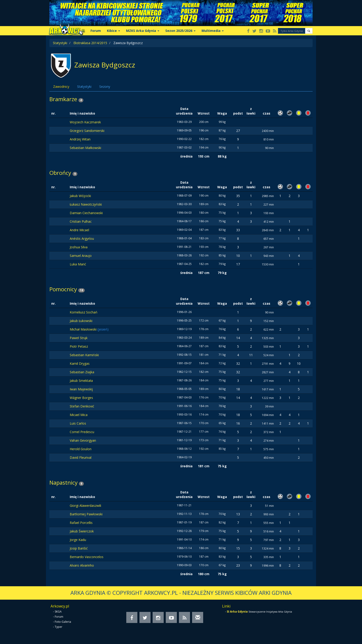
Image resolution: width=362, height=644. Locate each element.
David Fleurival (81, 457)
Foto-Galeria (63, 622)
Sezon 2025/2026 (180, 31)
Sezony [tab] (105, 87)
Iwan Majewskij (81, 389)
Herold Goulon (81, 449)
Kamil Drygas (80, 363)
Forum (96, 31)
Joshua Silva (79, 247)
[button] (309, 31)
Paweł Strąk (79, 338)
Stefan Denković (82, 406)
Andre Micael (79, 230)
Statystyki (60, 43)
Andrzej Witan (80, 139)
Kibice (113, 31)
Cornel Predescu (82, 432)
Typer (59, 627)
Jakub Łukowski (81, 321)
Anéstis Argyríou (82, 238)
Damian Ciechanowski (86, 213)
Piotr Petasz (79, 346)
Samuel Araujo (81, 256)
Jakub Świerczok (82, 531)
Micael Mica (79, 415)
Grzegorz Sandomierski (87, 131)
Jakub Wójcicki (80, 196)
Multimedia (213, 31)
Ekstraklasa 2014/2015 (90, 43)
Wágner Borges (81, 398)
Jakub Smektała (81, 381)
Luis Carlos (78, 423)
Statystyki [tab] (84, 87)
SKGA (58, 612)
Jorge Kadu (78, 540)
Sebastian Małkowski (85, 148)
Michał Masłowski (84, 329)
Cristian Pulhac (81, 221)
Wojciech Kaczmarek (85, 122)
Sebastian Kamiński (84, 355)
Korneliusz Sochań (84, 312)
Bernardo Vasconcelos (87, 557)
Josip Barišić (79, 548)
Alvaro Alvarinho (82, 565)
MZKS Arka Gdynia (143, 31)
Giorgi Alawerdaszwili (85, 506)
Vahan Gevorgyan (83, 440)
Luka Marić (78, 264)
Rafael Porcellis (81, 523)
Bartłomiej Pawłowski (86, 514)
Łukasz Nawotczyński (86, 204)
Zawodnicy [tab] (61, 87)
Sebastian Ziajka (82, 372)
